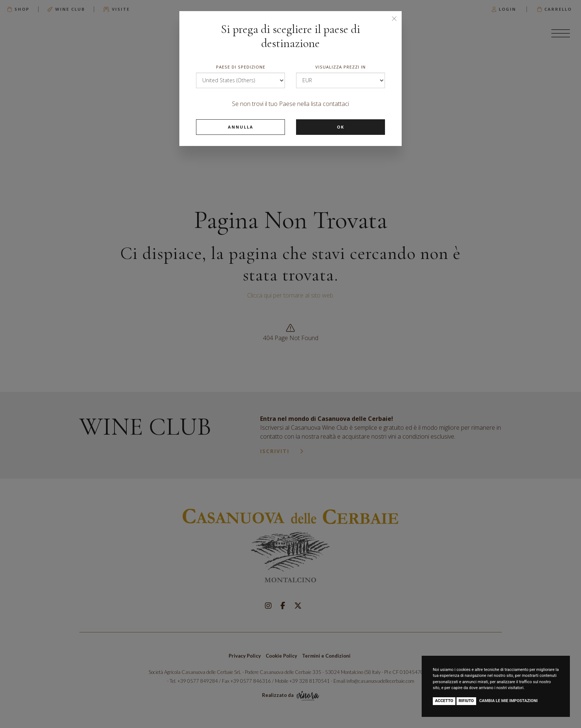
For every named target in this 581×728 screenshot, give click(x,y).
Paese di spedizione (241, 67)
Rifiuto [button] (466, 701)
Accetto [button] (444, 701)
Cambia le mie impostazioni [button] (508, 701)
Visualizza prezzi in (341, 67)
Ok (341, 127)
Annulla (241, 127)
